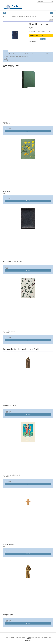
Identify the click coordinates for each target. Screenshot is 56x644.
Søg (52, 1)
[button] (50, 20)
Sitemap (29, 638)
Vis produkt (28, 131)
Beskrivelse (5, 51)
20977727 (50, 636)
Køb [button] (42, 39)
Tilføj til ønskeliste (33, 41)
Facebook (28, 640)
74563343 (40, 636)
